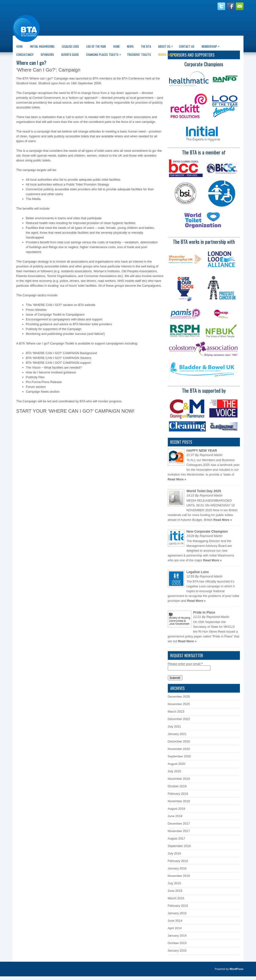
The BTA (146, 46)
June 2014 (175, 921)
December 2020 (179, 741)
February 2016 (178, 861)
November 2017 (179, 831)
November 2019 (179, 779)
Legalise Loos (70, 46)
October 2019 (177, 786)
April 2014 (175, 928)
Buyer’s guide (70, 55)
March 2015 (176, 898)
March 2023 (176, 712)
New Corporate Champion (207, 531)
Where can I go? (171, 54)
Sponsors (47, 55)
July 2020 (175, 771)
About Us (167, 45)
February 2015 (178, 906)
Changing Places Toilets (105, 54)
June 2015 (175, 891)
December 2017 (179, 824)
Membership (212, 45)
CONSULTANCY (25, 55)
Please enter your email (185, 664)
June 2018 (175, 816)
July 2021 (175, 726)
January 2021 (177, 734)
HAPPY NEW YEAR (202, 450)
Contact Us (187, 46)
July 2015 (175, 883)
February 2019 (178, 794)
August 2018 (177, 809)
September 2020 (179, 756)
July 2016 (175, 853)
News (130, 46)
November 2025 (179, 704)
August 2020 (177, 764)
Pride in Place (204, 612)
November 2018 (179, 801)
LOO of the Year (96, 46)
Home (20, 46)
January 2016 (177, 868)
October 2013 (177, 943)
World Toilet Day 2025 (204, 491)
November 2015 (179, 876)
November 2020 (179, 749)
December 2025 (179, 697)
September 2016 (179, 846)
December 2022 (179, 719)
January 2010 (177, 950)
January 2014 (177, 936)
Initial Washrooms (42, 46)
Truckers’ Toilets (139, 55)
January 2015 (177, 913)
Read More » (177, 479)
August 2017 (177, 838)
